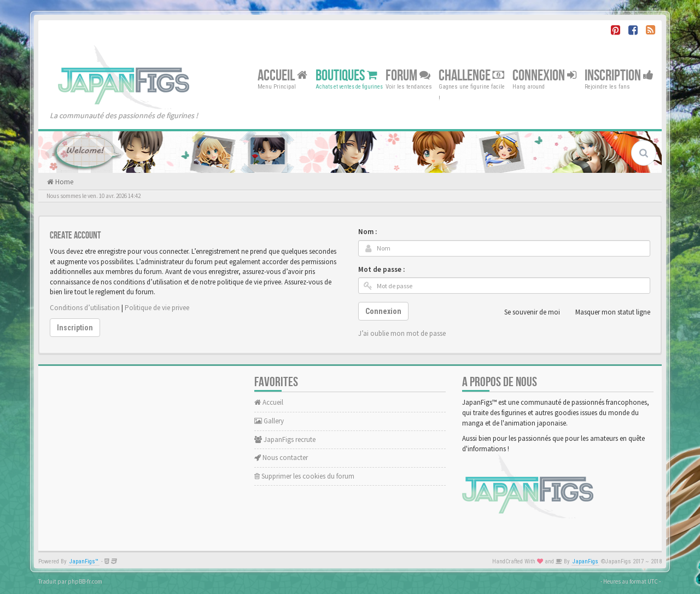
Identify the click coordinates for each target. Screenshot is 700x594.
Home (63, 182)
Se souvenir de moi (526, 312)
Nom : (367, 232)
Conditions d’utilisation (85, 308)
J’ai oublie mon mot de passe (402, 333)
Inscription (619, 75)
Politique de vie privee (157, 308)
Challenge (471, 75)
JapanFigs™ (84, 561)
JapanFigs (585, 561)
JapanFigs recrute (285, 439)
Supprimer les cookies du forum (304, 476)
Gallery (269, 421)
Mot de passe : (381, 269)
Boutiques (346, 75)
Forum (408, 75)
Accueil (282, 75)
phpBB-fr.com (85, 581)
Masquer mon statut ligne (607, 312)
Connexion (544, 75)
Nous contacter (281, 458)
